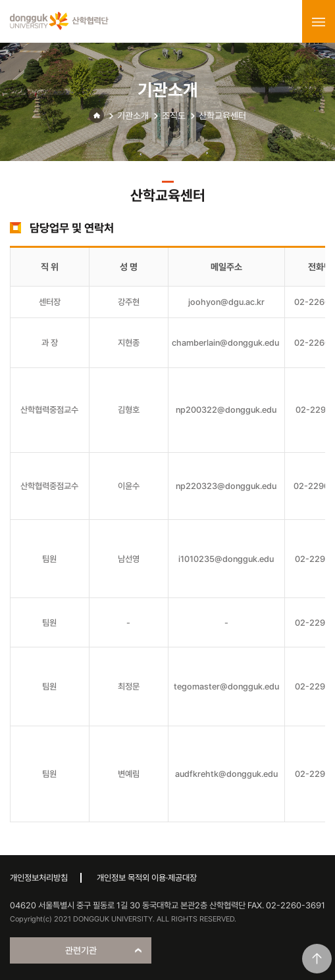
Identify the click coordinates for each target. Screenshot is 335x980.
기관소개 (133, 116)
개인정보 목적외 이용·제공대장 (147, 878)
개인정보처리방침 (39, 878)
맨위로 (317, 959)
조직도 (174, 116)
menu (319, 22)
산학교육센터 (222, 116)
